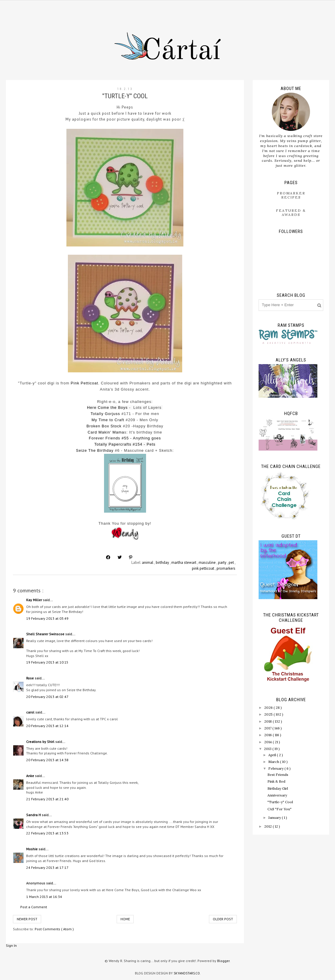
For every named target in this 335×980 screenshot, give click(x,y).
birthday (163, 562)
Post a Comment (34, 907)
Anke (31, 776)
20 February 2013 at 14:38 (47, 760)
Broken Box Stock (104, 426)
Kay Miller (35, 600)
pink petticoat (203, 568)
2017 (268, 728)
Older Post (223, 919)
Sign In (11, 945)
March (274, 762)
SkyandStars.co (187, 973)
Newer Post (27, 919)
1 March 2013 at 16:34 (44, 897)
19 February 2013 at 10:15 (47, 662)
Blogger (223, 961)
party (223, 562)
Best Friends (278, 775)
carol (31, 712)
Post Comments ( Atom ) (54, 929)
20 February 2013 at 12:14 (47, 726)
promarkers (226, 568)
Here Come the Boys (107, 407)
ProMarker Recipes (291, 195)
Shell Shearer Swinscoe (46, 634)
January (275, 817)
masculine (208, 562)
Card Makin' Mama (106, 432)
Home (125, 919)
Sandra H (34, 815)
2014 (268, 742)
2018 (268, 721)
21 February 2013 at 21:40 (47, 799)
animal (148, 562)
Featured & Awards (291, 212)
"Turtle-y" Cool (280, 802)
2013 (268, 749)
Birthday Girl (278, 788)
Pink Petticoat (85, 383)
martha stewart (184, 562)
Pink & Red (276, 781)
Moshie (32, 849)
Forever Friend (103, 438)
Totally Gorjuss (105, 414)
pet (232, 562)
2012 (268, 826)
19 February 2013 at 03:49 (47, 618)
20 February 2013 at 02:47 (47, 697)
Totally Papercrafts (113, 444)
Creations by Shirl (41, 742)
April (273, 755)
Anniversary (277, 795)
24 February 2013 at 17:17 (47, 867)
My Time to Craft (108, 420)
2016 (268, 735)
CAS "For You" (279, 809)
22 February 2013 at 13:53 (47, 833)
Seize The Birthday (95, 450)
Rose (30, 678)
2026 (269, 707)
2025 (269, 714)
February (276, 768)
